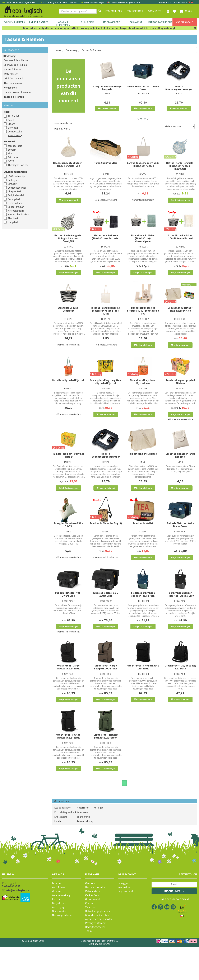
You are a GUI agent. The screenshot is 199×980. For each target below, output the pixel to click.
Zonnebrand (83, 852)
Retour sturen (93, 927)
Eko (10, 153)
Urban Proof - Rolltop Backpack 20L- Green (106, 768)
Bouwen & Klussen (14, 22)
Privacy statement (96, 958)
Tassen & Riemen (14, 97)
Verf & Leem (59, 923)
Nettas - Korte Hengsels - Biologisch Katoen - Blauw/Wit (180, 166)
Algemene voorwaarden (99, 954)
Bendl (11, 120)
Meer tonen (15, 135)
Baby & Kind (136, 22)
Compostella (15, 131)
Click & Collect (94, 930)
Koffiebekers (11, 88)
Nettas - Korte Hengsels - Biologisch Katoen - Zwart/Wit (68, 242)
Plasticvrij (13, 218)
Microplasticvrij (16, 211)
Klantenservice (180, 2)
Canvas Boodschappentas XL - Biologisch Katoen (143, 164)
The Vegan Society (18, 165)
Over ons (90, 919)
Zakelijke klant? (164, 2)
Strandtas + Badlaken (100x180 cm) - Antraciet (106, 241)
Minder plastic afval (18, 214)
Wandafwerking (61, 930)
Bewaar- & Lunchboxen (16, 60)
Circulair (12, 184)
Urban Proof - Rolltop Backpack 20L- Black (68, 768)
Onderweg (71, 50)
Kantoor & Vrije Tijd (160, 22)
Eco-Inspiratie (135, 11)
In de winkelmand (107, 108)
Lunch (57, 856)
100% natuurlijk (16, 176)
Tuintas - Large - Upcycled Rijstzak (180, 393)
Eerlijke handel (16, 195)
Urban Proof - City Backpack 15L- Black (143, 695)
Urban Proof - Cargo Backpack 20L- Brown (106, 695)
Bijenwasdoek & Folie (16, 65)
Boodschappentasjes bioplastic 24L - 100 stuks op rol (143, 319)
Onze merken (60, 946)
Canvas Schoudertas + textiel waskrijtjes (180, 317)
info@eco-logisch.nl (16, 926)
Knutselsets (61, 852)
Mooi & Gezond (112, 22)
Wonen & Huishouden (63, 24)
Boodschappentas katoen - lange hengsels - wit (68, 164)
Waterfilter (83, 843)
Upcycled (13, 222)
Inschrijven (174, 926)
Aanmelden (125, 923)
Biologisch (13, 180)
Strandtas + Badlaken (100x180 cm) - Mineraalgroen (143, 242)
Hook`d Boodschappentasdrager (179, 88)
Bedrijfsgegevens (95, 962)
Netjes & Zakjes (12, 69)
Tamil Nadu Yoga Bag (106, 163)
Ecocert (12, 150)
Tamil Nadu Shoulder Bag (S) (106, 543)
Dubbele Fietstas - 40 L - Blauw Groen (143, 88)
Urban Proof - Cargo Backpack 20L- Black (68, 695)
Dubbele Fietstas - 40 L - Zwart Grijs (68, 618)
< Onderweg (9, 56)
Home (58, 50)
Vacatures (91, 942)
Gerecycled (14, 199)
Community (155, 11)
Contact (90, 938)
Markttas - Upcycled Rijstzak (68, 392)
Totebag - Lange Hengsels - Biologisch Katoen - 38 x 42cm (106, 319)
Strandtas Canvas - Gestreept (68, 317)
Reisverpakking (85, 856)
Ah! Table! (13, 116)
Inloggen (123, 919)
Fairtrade (13, 157)
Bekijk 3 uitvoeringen (106, 276)
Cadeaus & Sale (185, 22)
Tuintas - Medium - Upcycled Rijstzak (68, 471)
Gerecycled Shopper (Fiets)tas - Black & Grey (180, 618)
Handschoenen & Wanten (18, 92)
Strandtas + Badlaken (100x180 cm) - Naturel (180, 241)
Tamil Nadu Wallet (143, 543)
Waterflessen (11, 74)
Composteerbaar (17, 188)
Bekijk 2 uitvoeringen (180, 200)
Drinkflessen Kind (13, 78)
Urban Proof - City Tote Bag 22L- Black (180, 695)
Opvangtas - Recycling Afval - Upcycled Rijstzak (106, 393)
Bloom (11, 124)
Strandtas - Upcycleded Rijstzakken (143, 393)
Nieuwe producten (63, 950)
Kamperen (82, 847)
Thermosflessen (13, 83)
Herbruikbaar (15, 203)
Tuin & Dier (87, 22)
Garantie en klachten (97, 950)
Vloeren (56, 927)
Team (89, 966)
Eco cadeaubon (63, 843)
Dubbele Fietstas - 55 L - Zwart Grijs (106, 618)
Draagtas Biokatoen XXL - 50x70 (68, 545)
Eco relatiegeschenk (65, 847)
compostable (15, 146)
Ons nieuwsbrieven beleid (174, 934)
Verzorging (58, 942)
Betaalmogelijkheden (98, 946)
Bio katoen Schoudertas (143, 470)
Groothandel (92, 934)
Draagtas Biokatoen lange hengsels (107, 88)
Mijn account (126, 927)
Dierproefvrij (15, 191)
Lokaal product (16, 207)
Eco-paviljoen (114, 11)
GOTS (11, 161)
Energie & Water (39, 22)
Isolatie (56, 919)
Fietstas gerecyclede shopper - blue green (143, 618)
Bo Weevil (13, 128)
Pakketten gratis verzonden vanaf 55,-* (59, 2)
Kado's (56, 934)
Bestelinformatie (95, 923)
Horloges (98, 843)
